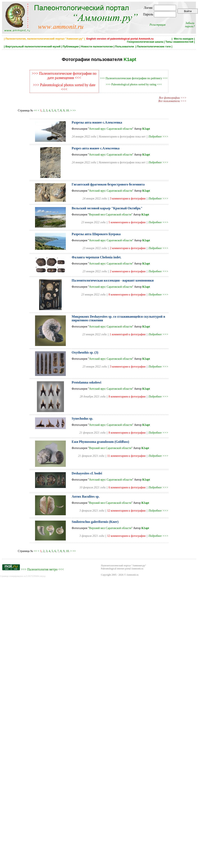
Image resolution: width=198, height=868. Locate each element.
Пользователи (125, 46)
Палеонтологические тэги (154, 46)
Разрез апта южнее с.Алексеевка (96, 148)
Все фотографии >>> (173, 98)
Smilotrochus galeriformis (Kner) (95, 522)
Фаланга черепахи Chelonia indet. (97, 257)
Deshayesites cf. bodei (87, 473)
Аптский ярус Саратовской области (111, 129)
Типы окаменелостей (179, 42)
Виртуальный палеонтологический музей (33, 46)
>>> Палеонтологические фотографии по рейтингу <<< (134, 78)
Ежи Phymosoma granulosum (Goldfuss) (100, 442)
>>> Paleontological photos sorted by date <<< (64, 87)
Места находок (184, 39)
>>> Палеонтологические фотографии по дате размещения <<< (64, 76)
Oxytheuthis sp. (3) (85, 352)
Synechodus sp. (82, 419)
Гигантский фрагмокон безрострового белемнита (108, 184)
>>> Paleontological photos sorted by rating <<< (134, 84)
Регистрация (158, 25)
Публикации (71, 46)
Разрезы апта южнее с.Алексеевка (97, 122)
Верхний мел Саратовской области (110, 215)
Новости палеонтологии (97, 46)
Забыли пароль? (190, 25)
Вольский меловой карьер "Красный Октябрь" (107, 208)
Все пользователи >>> (172, 101)
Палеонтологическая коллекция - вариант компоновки (113, 280)
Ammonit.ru (133, 575)
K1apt (130, 59)
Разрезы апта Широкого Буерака (96, 234)
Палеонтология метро (42, 569)
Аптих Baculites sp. (86, 496)
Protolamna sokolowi (86, 382)
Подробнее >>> (158, 137)
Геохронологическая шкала (145, 42)
